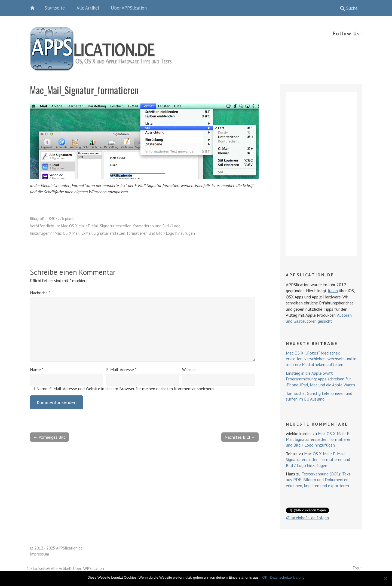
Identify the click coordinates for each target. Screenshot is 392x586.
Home (35, 8)
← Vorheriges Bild (49, 437)
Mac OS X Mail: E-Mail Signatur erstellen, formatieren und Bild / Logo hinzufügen (319, 439)
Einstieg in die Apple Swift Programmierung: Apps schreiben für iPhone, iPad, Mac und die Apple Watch (320, 379)
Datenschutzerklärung (287, 577)
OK (265, 577)
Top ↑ (357, 568)
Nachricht (40, 293)
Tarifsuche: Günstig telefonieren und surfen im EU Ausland (319, 396)
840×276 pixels (62, 219)
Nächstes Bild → (240, 437)
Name (37, 370)
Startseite (55, 8)
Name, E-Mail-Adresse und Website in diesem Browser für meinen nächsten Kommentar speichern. (125, 389)
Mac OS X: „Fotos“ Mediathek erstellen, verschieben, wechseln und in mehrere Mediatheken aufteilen (321, 359)
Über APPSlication (129, 8)
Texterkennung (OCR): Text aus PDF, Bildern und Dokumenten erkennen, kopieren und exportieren (318, 480)
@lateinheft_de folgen (307, 518)
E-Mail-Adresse (121, 370)
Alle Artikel (88, 8)
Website (189, 370)
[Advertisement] (321, 174)
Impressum (39, 554)
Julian (333, 291)
